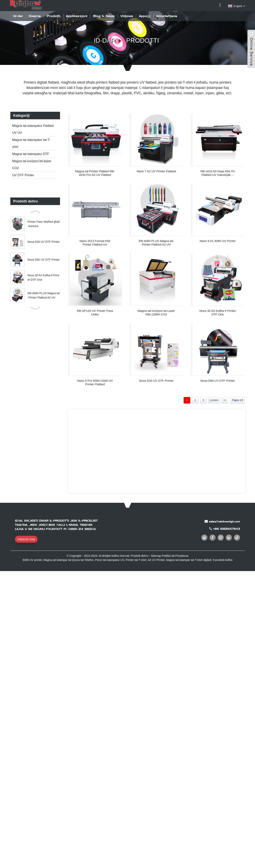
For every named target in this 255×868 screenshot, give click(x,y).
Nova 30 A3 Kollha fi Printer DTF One (43, 277)
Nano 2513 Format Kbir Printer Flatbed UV (95, 243)
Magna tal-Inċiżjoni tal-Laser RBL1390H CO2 (156, 313)
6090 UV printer (32, 560)
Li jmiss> (214, 400)
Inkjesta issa (26, 539)
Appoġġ (145, 16)
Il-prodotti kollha (223, 560)
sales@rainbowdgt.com (225, 521)
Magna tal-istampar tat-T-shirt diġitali (189, 560)
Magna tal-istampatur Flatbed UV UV (33, 129)
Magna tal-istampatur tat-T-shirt (31, 143)
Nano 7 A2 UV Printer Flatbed (156, 171)
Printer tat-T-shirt (136, 560)
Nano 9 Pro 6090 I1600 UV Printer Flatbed (95, 382)
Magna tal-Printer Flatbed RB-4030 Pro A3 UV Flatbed (95, 173)
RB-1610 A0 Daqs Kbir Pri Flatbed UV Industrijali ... (218, 173)
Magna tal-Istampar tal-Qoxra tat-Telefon (68, 560)
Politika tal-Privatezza (175, 556)
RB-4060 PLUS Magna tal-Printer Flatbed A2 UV (44, 295)
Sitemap (156, 556)
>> (225, 400)
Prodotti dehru (140, 556)
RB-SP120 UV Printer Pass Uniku (95, 313)
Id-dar (18, 16)
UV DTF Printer (23, 175)
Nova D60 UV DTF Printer (44, 260)
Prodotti (53, 16)
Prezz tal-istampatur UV (110, 560)
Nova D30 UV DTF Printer (44, 242)
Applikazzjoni (77, 16)
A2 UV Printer (156, 560)
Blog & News (104, 16)
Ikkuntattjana (167, 16)
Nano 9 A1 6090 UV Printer (218, 241)
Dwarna (35, 16)
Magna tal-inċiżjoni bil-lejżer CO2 (32, 165)
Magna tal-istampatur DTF (31, 154)
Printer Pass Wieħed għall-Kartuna (44, 224)
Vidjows (127, 16)
